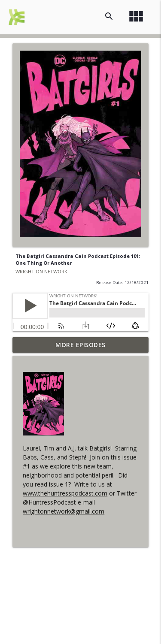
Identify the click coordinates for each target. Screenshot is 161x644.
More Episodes (80, 345)
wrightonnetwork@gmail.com (64, 511)
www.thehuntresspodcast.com (65, 493)
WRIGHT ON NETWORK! (42, 271)
